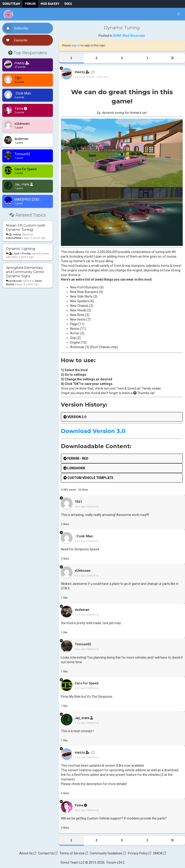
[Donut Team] (8, 14)
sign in (76, 46)
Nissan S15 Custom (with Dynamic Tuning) (26, 228)
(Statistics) (92, 507)
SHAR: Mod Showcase (129, 36)
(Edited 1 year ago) (97, 77)
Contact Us (48, 853)
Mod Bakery (50, 4)
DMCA (160, 853)
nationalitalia (14, 238)
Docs (68, 4)
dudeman (82, 610)
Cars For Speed (87, 683)
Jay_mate (82, 718)
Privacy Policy (140, 853)
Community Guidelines (108, 853)
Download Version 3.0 (93, 431)
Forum (30, 4)
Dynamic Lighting (20, 249)
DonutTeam (11, 4)
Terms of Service (74, 853)
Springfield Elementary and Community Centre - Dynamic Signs (26, 272)
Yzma (79, 805)
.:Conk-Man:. (85, 536)
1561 (78, 502)
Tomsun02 (83, 644)
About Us (28, 853)
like (83, 490)
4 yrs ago (80, 77)
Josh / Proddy (20, 254)
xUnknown (16, 281)
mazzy (17, 235)
